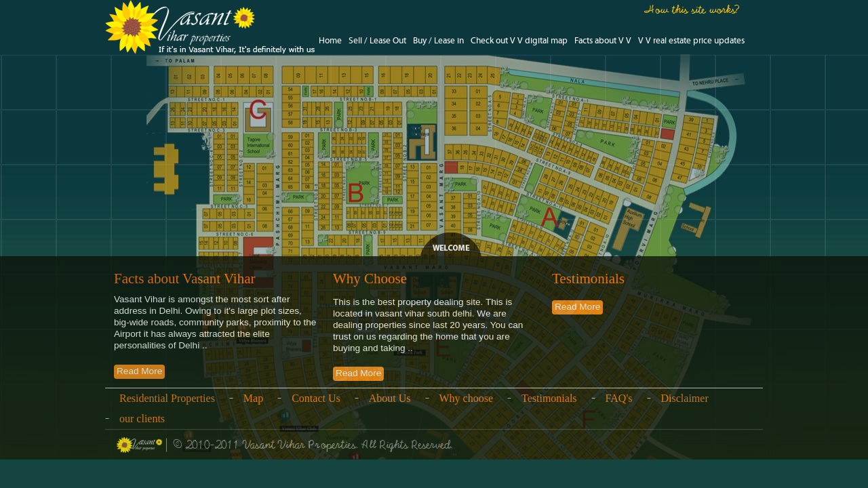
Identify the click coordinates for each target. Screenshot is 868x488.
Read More (139, 371)
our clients (142, 419)
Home (330, 41)
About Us (390, 398)
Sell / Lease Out (377, 41)
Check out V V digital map (519, 41)
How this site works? (692, 9)
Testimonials (549, 398)
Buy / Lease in (438, 41)
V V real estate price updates (691, 41)
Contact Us (316, 398)
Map (253, 398)
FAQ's (619, 398)
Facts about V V (603, 41)
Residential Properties (167, 398)
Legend (451, 245)
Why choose (467, 398)
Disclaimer (685, 398)
